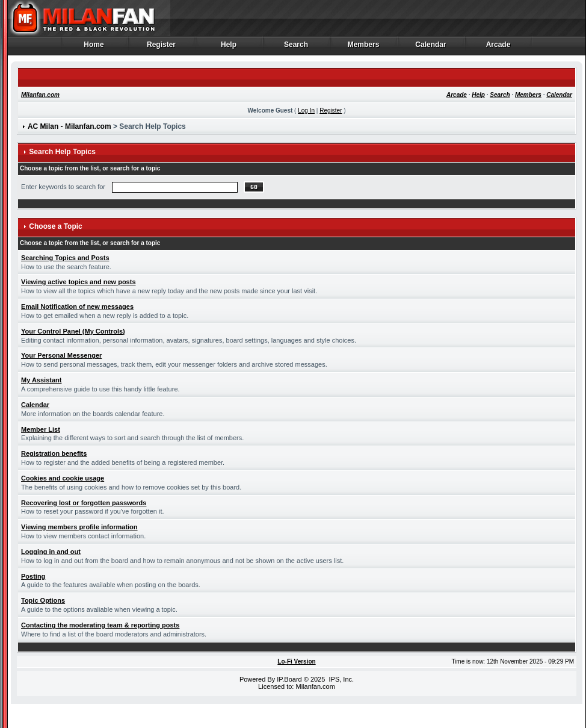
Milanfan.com (40, 95)
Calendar (431, 48)
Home (94, 48)
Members (364, 48)
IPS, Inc (340, 679)
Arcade (498, 48)
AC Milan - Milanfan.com (69, 126)
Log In (306, 110)
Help (229, 48)
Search (296, 48)
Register (162, 48)
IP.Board (289, 679)
